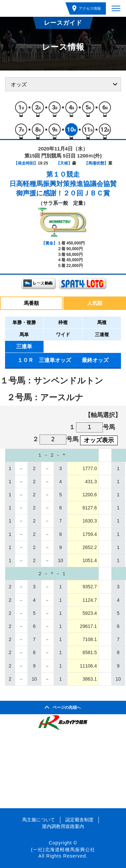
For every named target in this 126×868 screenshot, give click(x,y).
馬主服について (39, 820)
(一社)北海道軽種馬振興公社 (63, 850)
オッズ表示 (99, 440)
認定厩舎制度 (79, 820)
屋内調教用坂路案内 (63, 826)
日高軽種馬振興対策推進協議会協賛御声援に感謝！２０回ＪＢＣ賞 (63, 188)
